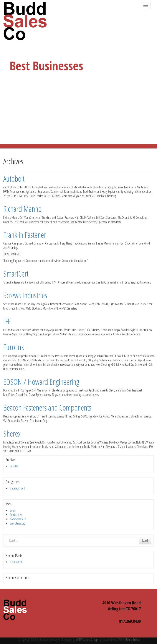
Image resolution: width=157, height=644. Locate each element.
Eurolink (14, 347)
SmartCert (16, 274)
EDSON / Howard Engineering (41, 382)
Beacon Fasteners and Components (47, 408)
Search (145, 540)
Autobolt (14, 179)
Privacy (136, 640)
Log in (13, 510)
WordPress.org (18, 523)
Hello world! (17, 562)
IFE (7, 321)
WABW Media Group (87, 640)
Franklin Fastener (25, 235)
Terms (129, 640)
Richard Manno (22, 209)
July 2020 (15, 466)
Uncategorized (17, 488)
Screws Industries (25, 295)
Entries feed (16, 515)
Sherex (12, 434)
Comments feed (18, 519)
